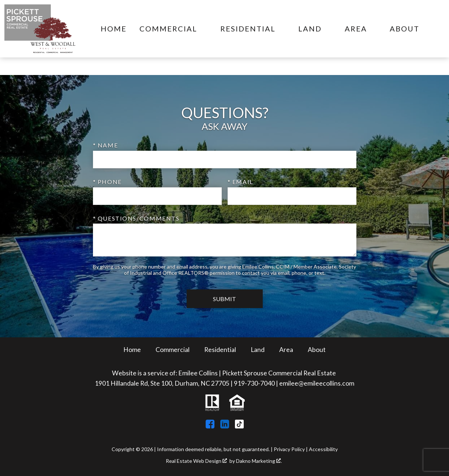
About (317, 350)
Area (286, 350)
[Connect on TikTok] (239, 426)
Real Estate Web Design (196, 461)
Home (114, 29)
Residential (220, 350)
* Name (106, 145)
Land (258, 350)
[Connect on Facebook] (210, 426)
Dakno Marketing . (259, 461)
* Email (240, 182)
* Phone (107, 182)
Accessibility (323, 449)
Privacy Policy (289, 449)
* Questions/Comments (136, 218)
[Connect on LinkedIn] (225, 426)
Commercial (173, 350)
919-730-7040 (254, 383)
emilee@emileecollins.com (317, 383)
